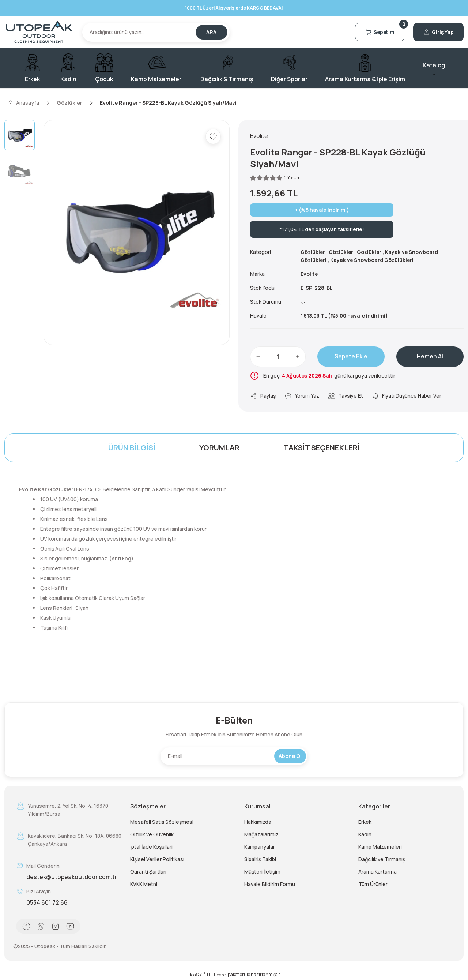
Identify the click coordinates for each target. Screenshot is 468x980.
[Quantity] (278, 357)
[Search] (156, 32)
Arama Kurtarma (378, 872)
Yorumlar (219, 448)
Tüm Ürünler (373, 884)
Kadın (365, 834)
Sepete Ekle (351, 357)
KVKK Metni (144, 884)
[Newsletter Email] (234, 756)
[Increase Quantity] (298, 357)
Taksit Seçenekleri (322, 448)
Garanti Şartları (148, 872)
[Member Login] (437, 32)
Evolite (310, 274)
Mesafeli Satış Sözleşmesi (162, 822)
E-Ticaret (218, 975)
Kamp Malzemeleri (380, 847)
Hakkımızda (258, 822)
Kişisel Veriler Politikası (157, 859)
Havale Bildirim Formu (270, 884)
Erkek (365, 822)
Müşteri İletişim (262, 872)
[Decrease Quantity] (258, 357)
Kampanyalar (260, 847)
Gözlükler (313, 252)
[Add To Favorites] (213, 136)
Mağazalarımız (261, 834)
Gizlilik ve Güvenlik (152, 834)
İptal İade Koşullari (151, 847)
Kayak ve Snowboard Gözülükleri (374, 260)
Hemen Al (430, 357)
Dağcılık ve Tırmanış (382, 859)
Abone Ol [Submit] (290, 756)
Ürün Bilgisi (132, 448)
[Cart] (376, 32)
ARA (211, 32)
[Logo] (39, 32)
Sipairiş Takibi (260, 859)
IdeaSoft (197, 975)
